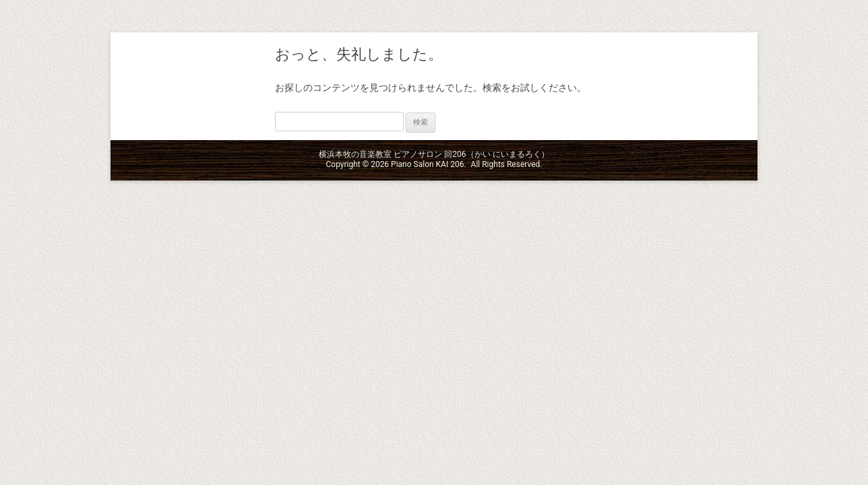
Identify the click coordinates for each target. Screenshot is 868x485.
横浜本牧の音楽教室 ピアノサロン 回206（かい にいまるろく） (191, 86)
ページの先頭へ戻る (826, 467)
